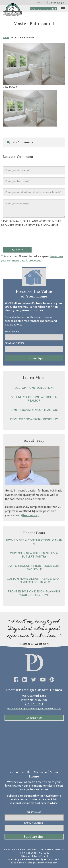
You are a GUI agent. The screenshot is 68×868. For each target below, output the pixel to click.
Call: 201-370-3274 (44, 9)
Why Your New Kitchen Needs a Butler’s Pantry (34, 555)
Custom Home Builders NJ (34, 388)
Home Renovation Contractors (34, 410)
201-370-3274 (34, 704)
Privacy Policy (39, 856)
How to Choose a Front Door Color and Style (34, 568)
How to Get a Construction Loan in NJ (34, 542)
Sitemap (26, 856)
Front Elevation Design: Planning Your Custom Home (34, 593)
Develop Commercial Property (34, 419)
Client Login (56, 3)
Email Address (14, 343)
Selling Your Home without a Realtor (34, 399)
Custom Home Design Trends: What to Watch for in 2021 (34, 580)
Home (6, 37)
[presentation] (28, 238)
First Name (12, 332)
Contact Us (34, 718)
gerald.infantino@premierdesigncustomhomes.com (34, 708)
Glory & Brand (52, 859)
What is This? (42, 3)
